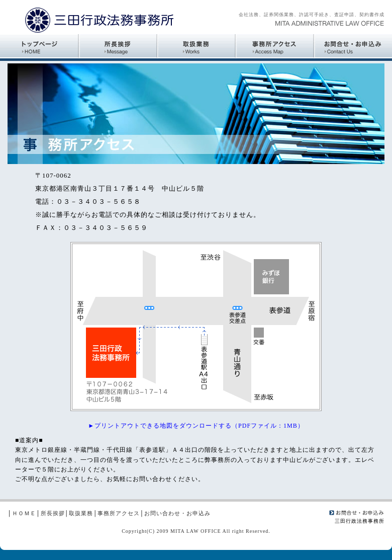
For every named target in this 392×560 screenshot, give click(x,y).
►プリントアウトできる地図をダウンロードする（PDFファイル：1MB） (196, 426)
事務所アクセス (119, 513)
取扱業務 (81, 513)
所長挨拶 (53, 513)
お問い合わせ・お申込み (177, 513)
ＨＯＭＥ (24, 513)
